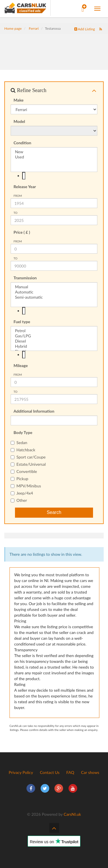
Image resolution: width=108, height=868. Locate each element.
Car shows (90, 772)
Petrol (54, 331)
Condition (22, 143)
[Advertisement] (54, 48)
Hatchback (23, 450)
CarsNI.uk (72, 814)
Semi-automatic (54, 297)
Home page (13, 28)
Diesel (54, 341)
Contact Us (50, 772)
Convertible (24, 471)
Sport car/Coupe (28, 457)
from (18, 196)
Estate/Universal (28, 464)
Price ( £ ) (22, 232)
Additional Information (34, 411)
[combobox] (54, 176)
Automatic (54, 292)
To (16, 213)
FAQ (70, 772)
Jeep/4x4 (22, 493)
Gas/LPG (54, 336)
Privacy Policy (21, 772)
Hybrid (54, 346)
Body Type (23, 432)
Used (54, 157)
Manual (54, 287)
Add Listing (85, 29)
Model (19, 121)
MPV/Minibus (26, 486)
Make (19, 100)
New (54, 152)
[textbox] (24, 176)
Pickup (19, 479)
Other (19, 500)
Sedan (19, 443)
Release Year (25, 187)
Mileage (21, 365)
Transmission (25, 278)
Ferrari (34, 28)
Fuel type (22, 322)
